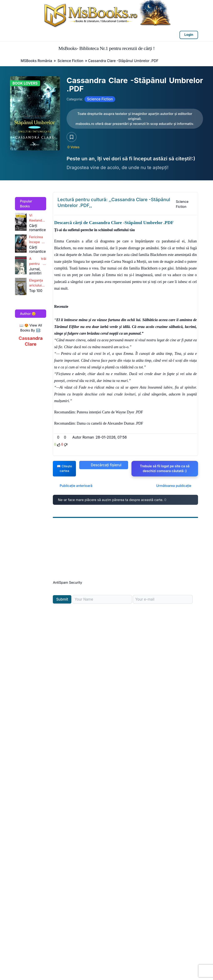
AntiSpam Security (67, 585)
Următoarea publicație (176, 488)
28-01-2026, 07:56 (111, 437)
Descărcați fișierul (103, 465)
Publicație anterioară (74, 488)
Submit (62, 602)
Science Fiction (70, 61)
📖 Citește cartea (64, 470)
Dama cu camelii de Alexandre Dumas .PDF (110, 423)
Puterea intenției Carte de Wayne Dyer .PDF (110, 412)
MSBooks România (36, 61)
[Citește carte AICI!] (135, 119)
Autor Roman (83, 437)
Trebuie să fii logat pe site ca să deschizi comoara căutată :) (165, 469)
